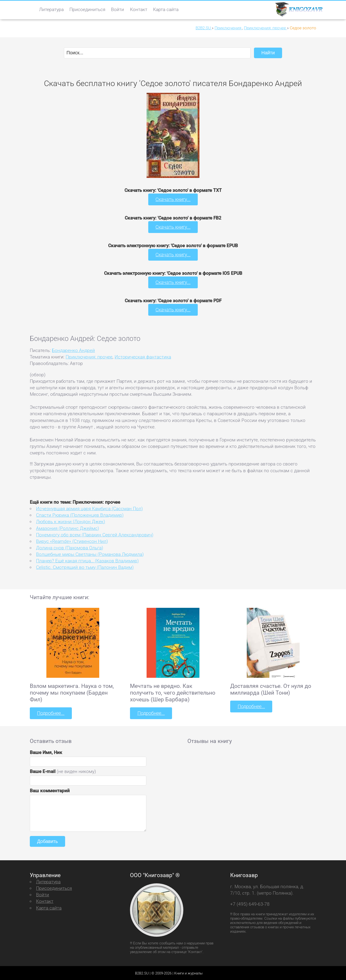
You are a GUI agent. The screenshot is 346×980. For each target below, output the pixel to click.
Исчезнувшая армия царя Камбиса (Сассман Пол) (89, 508)
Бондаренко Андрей (73, 350)
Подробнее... (50, 713)
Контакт (139, 9)
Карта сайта (166, 9)
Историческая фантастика (143, 356)
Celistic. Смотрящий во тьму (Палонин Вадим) (85, 567)
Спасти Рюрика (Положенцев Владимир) (80, 515)
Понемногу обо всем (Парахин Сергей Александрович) (95, 534)
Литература (51, 9)
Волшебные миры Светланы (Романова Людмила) (90, 554)
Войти (117, 9)
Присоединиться (87, 9)
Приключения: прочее (89, 356)
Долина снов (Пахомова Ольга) (70, 547)
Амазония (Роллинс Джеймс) (68, 528)
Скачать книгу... (173, 199)
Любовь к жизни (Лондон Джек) (71, 521)
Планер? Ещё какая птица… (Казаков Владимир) (87, 560)
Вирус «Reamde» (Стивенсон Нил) (72, 541)
